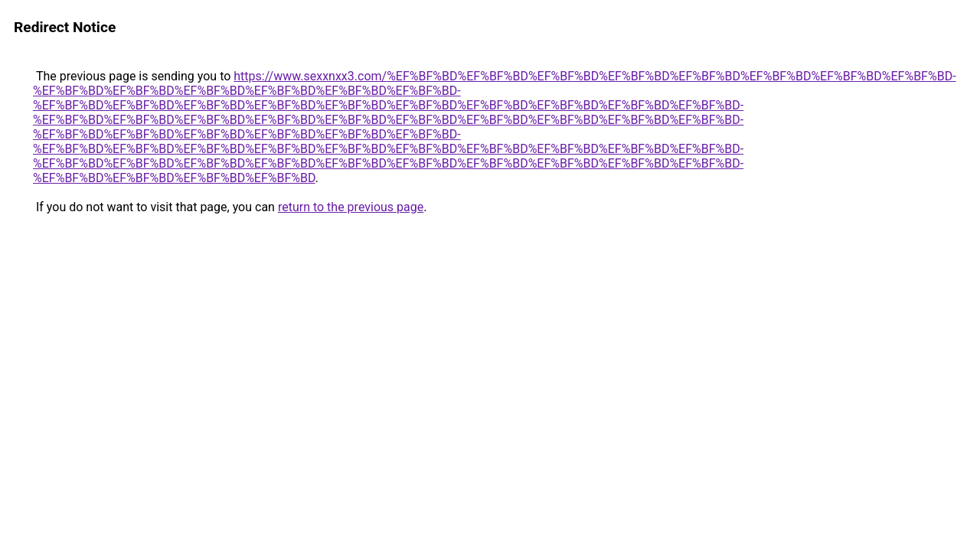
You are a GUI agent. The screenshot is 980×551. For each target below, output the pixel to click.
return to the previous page (351, 207)
